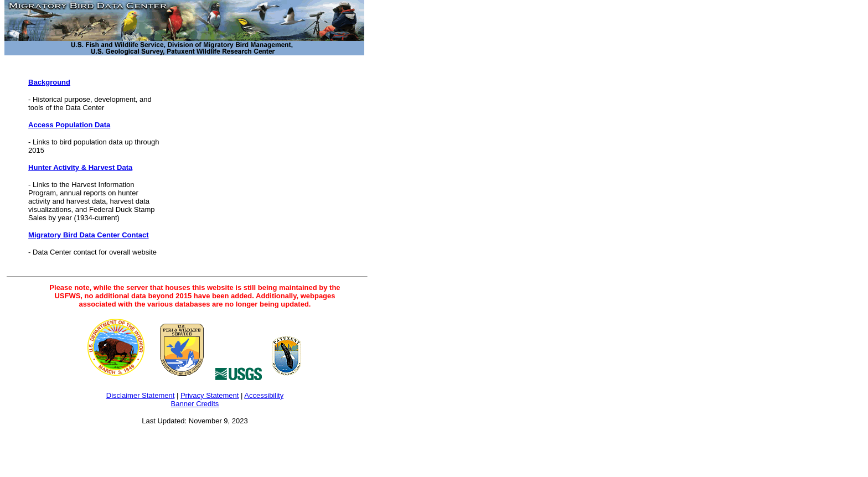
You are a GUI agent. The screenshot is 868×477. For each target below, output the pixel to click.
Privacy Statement (210, 395)
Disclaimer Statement (141, 395)
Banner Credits (195, 404)
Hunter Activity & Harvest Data (80, 167)
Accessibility (264, 395)
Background (49, 82)
